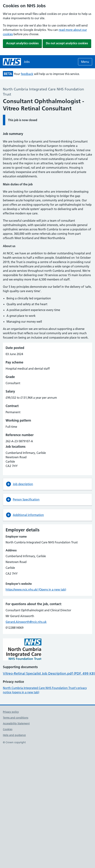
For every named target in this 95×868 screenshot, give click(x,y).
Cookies (8, 729)
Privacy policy (11, 712)
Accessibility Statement (16, 723)
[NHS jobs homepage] (16, 62)
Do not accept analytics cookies (67, 43)
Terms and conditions (16, 718)
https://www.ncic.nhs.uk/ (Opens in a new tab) (36, 589)
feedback (27, 74)
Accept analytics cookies (22, 43)
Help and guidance (14, 735)
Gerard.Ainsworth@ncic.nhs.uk (26, 622)
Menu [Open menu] (85, 62)
